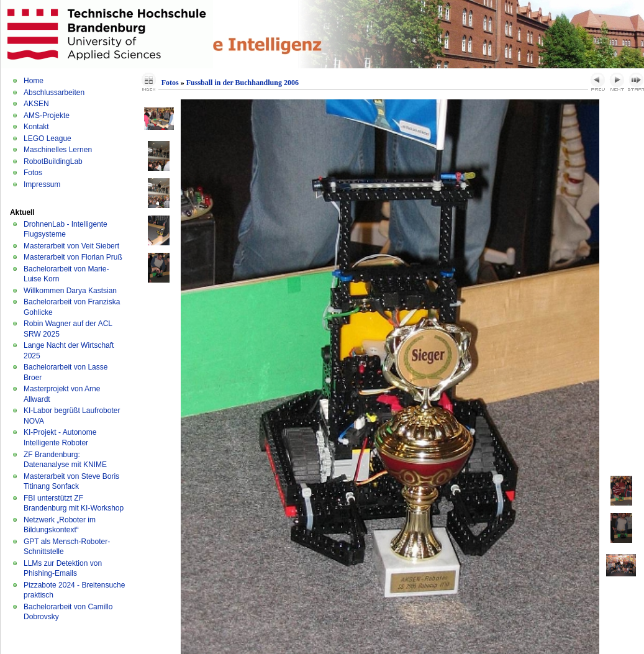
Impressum (42, 184)
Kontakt (36, 127)
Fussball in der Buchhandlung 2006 (243, 83)
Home (34, 81)
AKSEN (36, 104)
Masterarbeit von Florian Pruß (73, 257)
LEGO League (48, 139)
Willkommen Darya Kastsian (70, 291)
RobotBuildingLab (53, 161)
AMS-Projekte (47, 116)
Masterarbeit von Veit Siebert (71, 246)
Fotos (33, 173)
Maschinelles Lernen (58, 150)
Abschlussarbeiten (54, 93)
